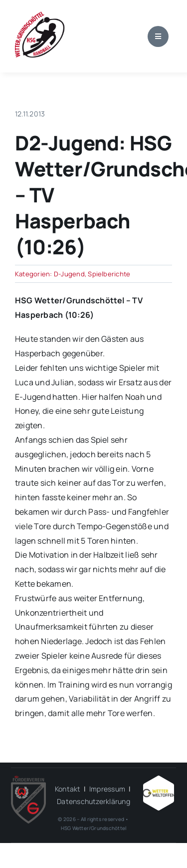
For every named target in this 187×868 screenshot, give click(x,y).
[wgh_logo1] (40, 14)
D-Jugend (69, 274)
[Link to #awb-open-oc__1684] (158, 36)
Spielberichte (109, 274)
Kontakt (68, 789)
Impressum (107, 789)
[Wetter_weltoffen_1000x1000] (159, 780)
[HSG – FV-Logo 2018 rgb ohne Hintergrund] (28, 780)
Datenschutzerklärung (93, 801)
